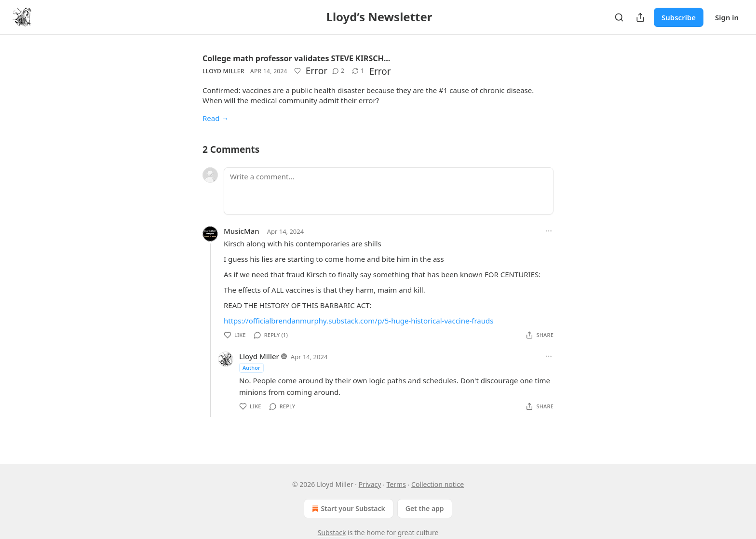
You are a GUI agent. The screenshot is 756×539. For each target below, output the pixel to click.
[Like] (297, 71)
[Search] (619, 17)
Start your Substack (347, 509)
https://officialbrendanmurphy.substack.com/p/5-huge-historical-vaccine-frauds (358, 321)
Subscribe (679, 17)
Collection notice (438, 484)
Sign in (727, 17)
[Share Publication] (640, 17)
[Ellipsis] (549, 231)
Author (251, 368)
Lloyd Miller (223, 71)
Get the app (425, 508)
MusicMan (242, 231)
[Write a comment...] (389, 191)
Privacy (370, 484)
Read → (216, 118)
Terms (396, 484)
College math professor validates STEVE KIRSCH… (296, 58)
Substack (332, 532)
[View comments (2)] (338, 71)
